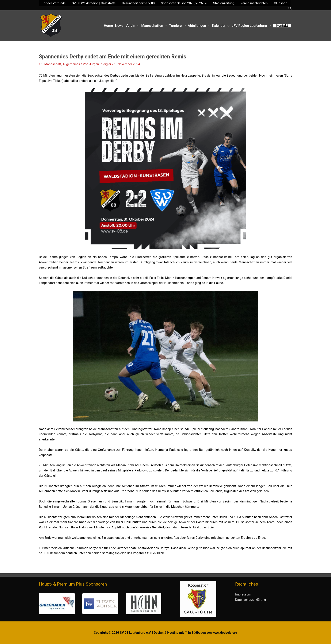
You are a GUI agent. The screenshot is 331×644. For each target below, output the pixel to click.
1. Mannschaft (51, 64)
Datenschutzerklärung (251, 600)
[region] (100, 604)
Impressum (243, 594)
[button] (290, 8)
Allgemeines (71, 64)
